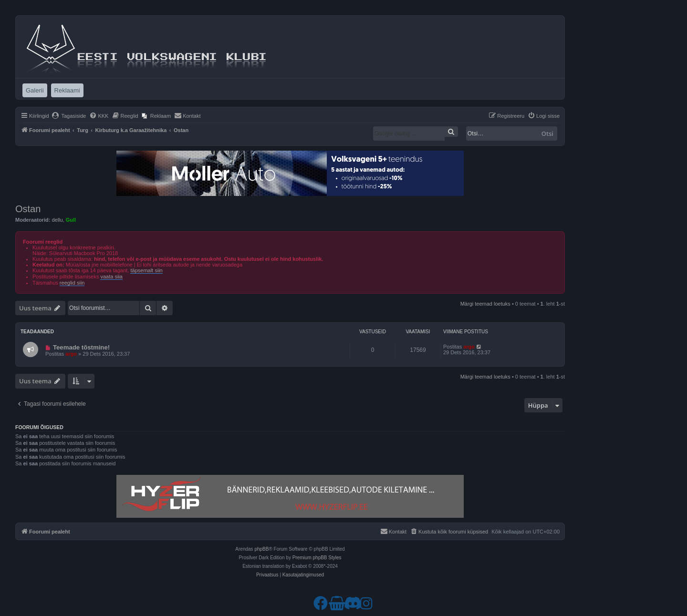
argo (71, 354)
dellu (57, 220)
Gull (71, 220)
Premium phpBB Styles (317, 558)
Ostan (28, 209)
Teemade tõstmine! (81, 347)
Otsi (547, 133)
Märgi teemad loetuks (485, 304)
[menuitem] (69, 116)
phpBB (261, 549)
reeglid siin (72, 283)
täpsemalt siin (146, 270)
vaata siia (111, 277)
